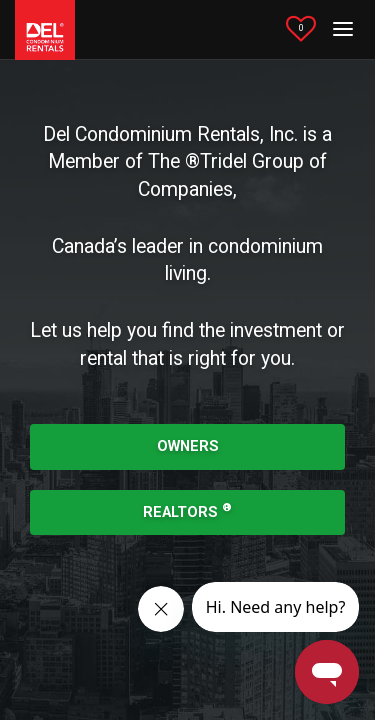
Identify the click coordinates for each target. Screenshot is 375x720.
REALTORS (187, 510)
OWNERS (188, 446)
